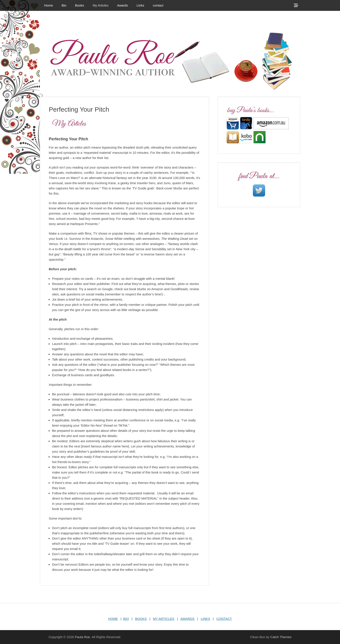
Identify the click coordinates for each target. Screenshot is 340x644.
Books (80, 5)
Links (140, 5)
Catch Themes (281, 637)
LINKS (205, 619)
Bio (64, 5)
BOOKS (141, 619)
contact (158, 5)
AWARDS (187, 619)
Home (49, 5)
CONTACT (224, 619)
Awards (123, 5)
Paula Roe (82, 637)
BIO (126, 619)
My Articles (101, 5)
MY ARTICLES (164, 619)
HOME (113, 619)
